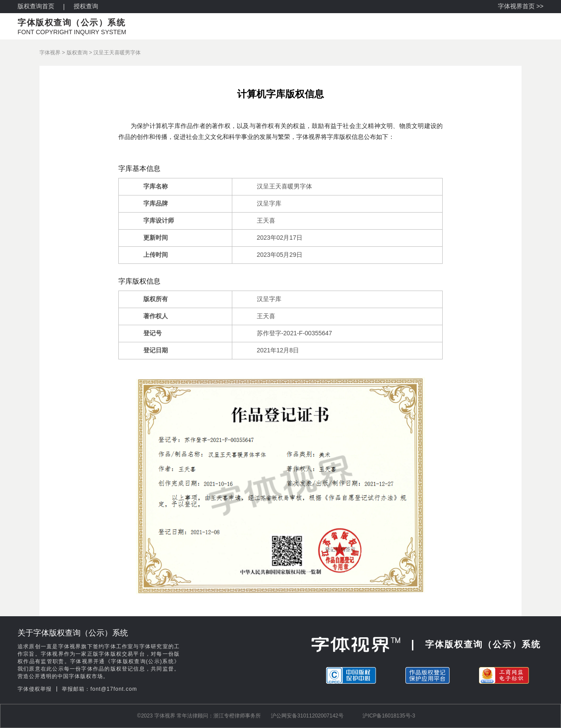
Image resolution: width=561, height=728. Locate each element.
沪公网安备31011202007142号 (307, 716)
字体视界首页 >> (521, 6)
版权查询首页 (36, 6)
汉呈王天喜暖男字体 (117, 53)
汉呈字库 (269, 203)
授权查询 (86, 6)
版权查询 (77, 53)
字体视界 (50, 53)
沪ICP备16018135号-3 (389, 716)
